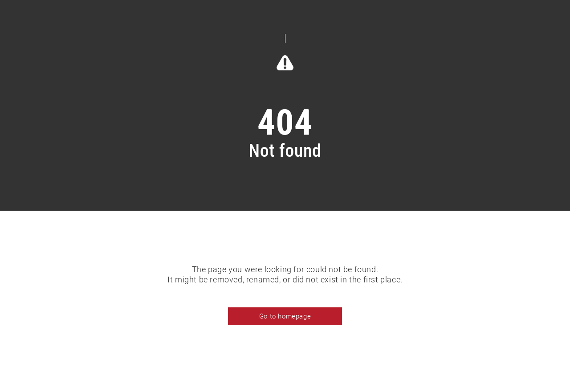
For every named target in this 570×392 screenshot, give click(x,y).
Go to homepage (285, 316)
